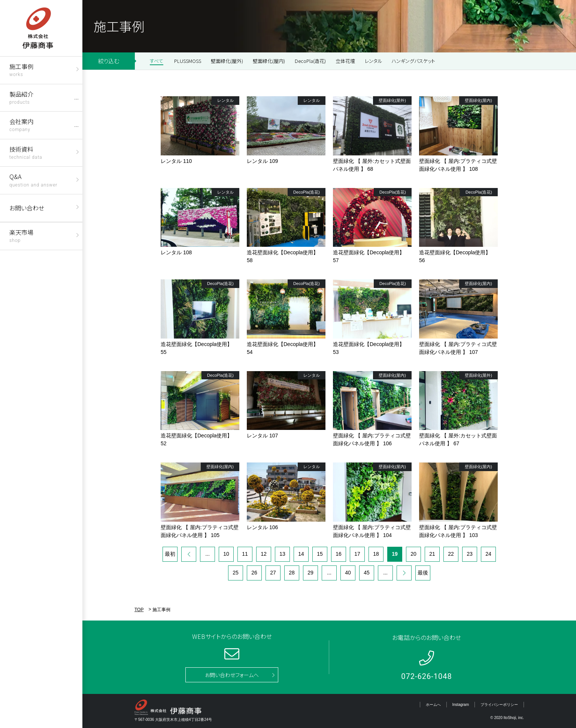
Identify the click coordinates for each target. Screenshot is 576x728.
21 (432, 554)
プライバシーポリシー (499, 705)
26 (254, 573)
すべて (157, 61)
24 (488, 554)
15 (320, 554)
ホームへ (433, 705)
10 (226, 554)
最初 (170, 554)
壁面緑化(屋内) (269, 61)
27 (273, 573)
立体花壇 (345, 61)
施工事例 (21, 69)
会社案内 (21, 125)
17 (357, 554)
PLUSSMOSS (188, 61)
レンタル (373, 61)
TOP (139, 610)
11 (245, 554)
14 (301, 554)
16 (339, 554)
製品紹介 (21, 97)
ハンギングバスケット (413, 61)
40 (348, 573)
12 (264, 554)
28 (292, 573)
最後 (423, 573)
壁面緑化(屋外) (227, 61)
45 (367, 573)
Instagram (461, 705)
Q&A (33, 180)
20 (413, 554)
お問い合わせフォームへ (232, 675)
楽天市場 (21, 235)
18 (376, 554)
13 (282, 554)
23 (470, 554)
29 (310, 573)
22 (451, 554)
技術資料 (26, 152)
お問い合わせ (27, 208)
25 (236, 573)
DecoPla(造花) (310, 61)
